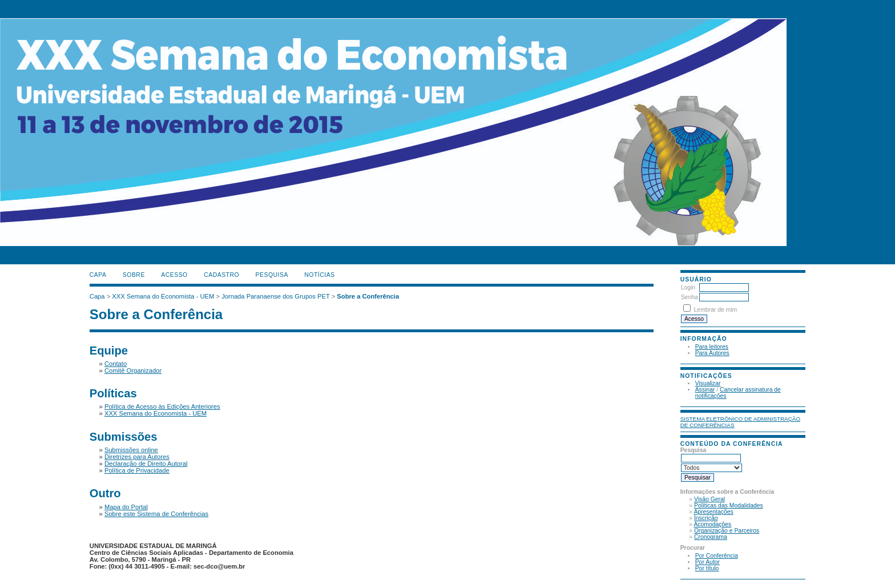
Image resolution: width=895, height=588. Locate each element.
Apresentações (713, 512)
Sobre (134, 275)
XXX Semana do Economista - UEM (163, 296)
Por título (707, 568)
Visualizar (708, 383)
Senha (690, 297)
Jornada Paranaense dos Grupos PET (275, 296)
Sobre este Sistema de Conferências (156, 514)
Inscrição (706, 518)
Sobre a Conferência (368, 296)
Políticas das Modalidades (729, 506)
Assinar (705, 390)
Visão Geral (709, 499)
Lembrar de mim (716, 310)
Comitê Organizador (133, 370)
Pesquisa (272, 275)
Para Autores (712, 353)
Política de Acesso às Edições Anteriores (162, 406)
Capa (98, 275)
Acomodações (712, 524)
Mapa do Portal (126, 507)
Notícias (319, 275)
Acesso (174, 275)
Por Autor (707, 562)
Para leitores (712, 347)
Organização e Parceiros (727, 531)
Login (688, 287)
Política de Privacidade (137, 470)
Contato (116, 364)
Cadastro (221, 275)
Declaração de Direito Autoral (146, 464)
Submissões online (131, 450)
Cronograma (711, 537)
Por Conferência (717, 556)
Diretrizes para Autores (137, 457)
